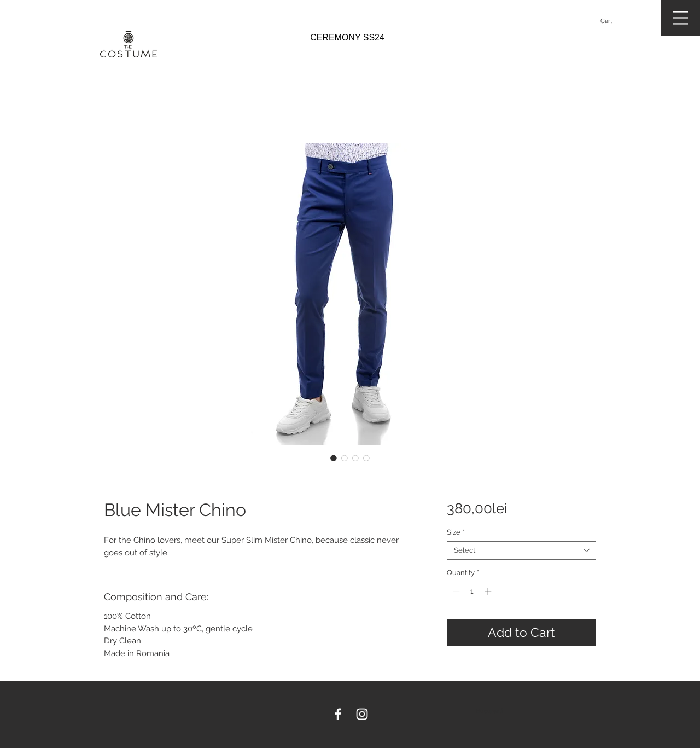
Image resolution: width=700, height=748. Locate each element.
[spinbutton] (472, 592)
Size (456, 532)
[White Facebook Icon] (338, 714)
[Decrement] (455, 592)
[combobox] (521, 550)
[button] (611, 21)
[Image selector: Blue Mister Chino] (334, 458)
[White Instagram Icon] (362, 714)
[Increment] (489, 592)
